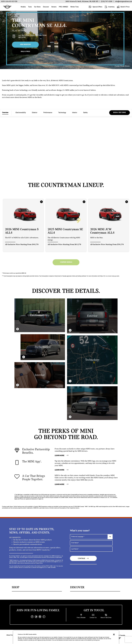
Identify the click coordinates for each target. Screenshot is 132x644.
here (98, 640)
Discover (46, 7)
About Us (10, 635)
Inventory (110, 7)
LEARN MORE (62, 456)
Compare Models (66, 262)
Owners (54, 7)
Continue (83, 558)
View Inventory (25, 45)
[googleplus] (44, 617)
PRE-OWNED (63, 7)
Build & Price (123, 7)
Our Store (37, 7)
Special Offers (95, 7)
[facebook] (32, 617)
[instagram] (40, 617)
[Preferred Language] (91, 537)
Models (23, 7)
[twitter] (36, 617)
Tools (30, 7)
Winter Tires (75, 7)
